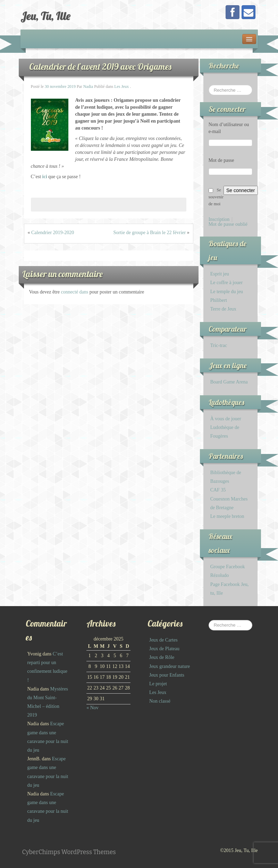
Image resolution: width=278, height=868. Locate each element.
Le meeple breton (227, 516)
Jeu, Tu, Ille (45, 16)
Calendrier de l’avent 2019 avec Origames (100, 67)
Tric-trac (219, 345)
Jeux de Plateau (164, 649)
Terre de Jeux (223, 309)
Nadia (88, 86)
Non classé (160, 701)
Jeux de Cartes (163, 640)
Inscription (219, 220)
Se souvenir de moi (216, 197)
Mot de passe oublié (228, 224)
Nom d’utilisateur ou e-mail (229, 128)
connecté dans (75, 292)
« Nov (92, 708)
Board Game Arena (229, 382)
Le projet (158, 684)
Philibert (219, 300)
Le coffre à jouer (226, 283)
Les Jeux (121, 86)
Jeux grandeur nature (170, 666)
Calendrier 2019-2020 (53, 233)
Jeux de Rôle (162, 657)
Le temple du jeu (227, 292)
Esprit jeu (220, 274)
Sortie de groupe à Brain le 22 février (149, 233)
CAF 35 (218, 490)
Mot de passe (221, 160)
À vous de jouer (226, 419)
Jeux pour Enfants (167, 675)
